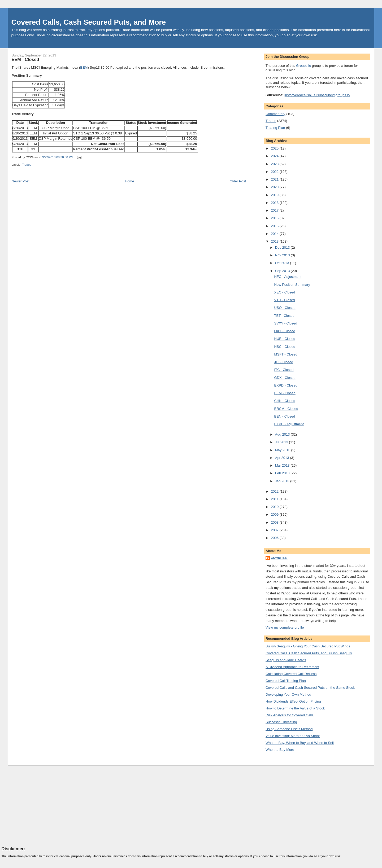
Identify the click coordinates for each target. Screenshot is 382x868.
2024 (275, 156)
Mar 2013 (283, 465)
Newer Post (21, 181)
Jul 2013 (282, 442)
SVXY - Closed (286, 323)
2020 (275, 187)
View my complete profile (285, 627)
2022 (275, 172)
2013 (275, 241)
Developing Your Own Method (288, 694)
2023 (275, 164)
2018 (275, 203)
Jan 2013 (283, 481)
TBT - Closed (284, 316)
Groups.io (303, 66)
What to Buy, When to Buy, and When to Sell (300, 743)
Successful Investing (281, 722)
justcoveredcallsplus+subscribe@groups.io (317, 95)
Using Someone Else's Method (289, 729)
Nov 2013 (283, 255)
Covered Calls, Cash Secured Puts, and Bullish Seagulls (309, 653)
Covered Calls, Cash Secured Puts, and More (89, 22)
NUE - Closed (285, 339)
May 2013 (283, 450)
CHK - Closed (285, 401)
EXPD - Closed (286, 385)
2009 (275, 514)
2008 (275, 522)
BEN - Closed (285, 416)
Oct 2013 (283, 263)
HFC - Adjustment (288, 277)
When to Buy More (280, 750)
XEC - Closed (285, 292)
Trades (27, 165)
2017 (275, 210)
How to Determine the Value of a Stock (295, 708)
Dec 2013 (283, 247)
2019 (275, 195)
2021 (275, 179)
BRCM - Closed (286, 409)
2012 (275, 491)
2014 (275, 234)
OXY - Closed (285, 331)
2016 (275, 218)
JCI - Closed (284, 362)
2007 (275, 530)
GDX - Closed (285, 378)
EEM (84, 67)
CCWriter (279, 558)
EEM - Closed (25, 59)
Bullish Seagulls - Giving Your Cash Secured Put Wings (308, 646)
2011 (275, 499)
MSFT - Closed (286, 354)
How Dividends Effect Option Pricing (293, 701)
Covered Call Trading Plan (286, 681)
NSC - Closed (285, 347)
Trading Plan (275, 128)
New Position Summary (292, 285)
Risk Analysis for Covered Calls (290, 715)
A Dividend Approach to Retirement (292, 667)
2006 (275, 538)
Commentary (275, 114)
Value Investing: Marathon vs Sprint (293, 736)
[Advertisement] (41, 806)
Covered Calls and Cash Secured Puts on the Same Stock (310, 688)
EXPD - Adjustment (289, 424)
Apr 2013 (283, 458)
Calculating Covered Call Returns (291, 674)
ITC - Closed (284, 370)
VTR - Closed (285, 300)
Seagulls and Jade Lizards (286, 660)
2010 (275, 507)
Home (130, 181)
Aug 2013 (283, 434)
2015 (275, 226)
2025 (275, 148)
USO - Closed (285, 308)
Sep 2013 (283, 271)
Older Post (238, 181)
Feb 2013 (283, 473)
